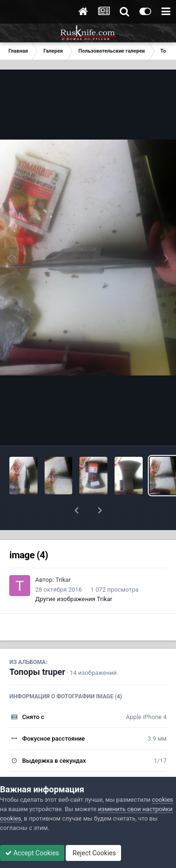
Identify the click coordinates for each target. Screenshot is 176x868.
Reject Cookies (93, 853)
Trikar (63, 555)
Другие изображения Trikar (74, 575)
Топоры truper (37, 647)
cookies (163, 800)
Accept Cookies (32, 853)
